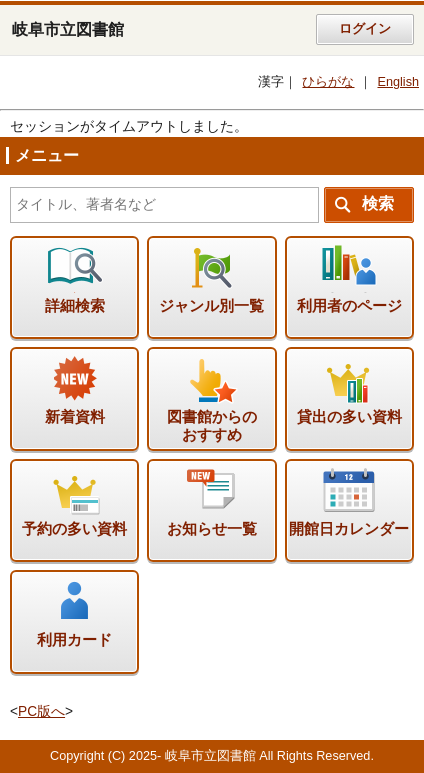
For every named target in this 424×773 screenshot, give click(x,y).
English (398, 82)
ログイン (365, 29)
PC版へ (41, 711)
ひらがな (328, 82)
